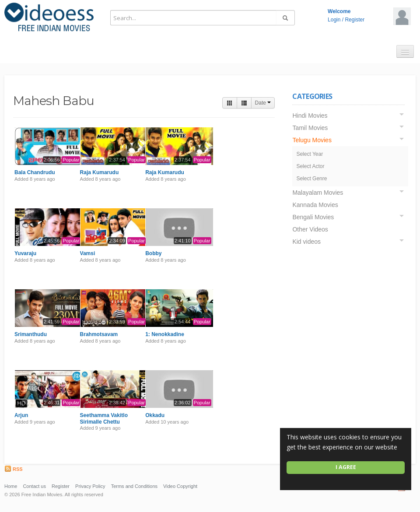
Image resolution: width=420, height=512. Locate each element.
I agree (346, 467)
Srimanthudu (31, 334)
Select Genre (311, 179)
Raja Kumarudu (100, 172)
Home (11, 486)
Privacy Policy (90, 486)
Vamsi (88, 253)
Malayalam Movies (318, 193)
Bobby (153, 253)
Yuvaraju (25, 253)
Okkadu (155, 415)
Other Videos (310, 229)
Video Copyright (180, 486)
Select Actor (310, 166)
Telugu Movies (312, 140)
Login (334, 20)
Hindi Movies (310, 116)
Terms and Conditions (134, 486)
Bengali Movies (313, 217)
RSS (14, 469)
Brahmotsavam (99, 334)
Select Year (310, 154)
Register (355, 20)
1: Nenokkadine (165, 334)
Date (263, 103)
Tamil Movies (310, 128)
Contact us (34, 486)
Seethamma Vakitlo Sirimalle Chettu (104, 418)
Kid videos (306, 242)
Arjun (21, 415)
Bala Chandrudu (35, 172)
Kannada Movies (315, 205)
